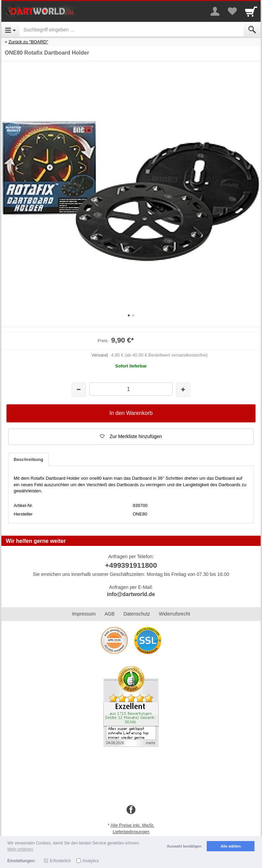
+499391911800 (131, 565)
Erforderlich (60, 861)
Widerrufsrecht (174, 614)
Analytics (91, 861)
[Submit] (252, 30)
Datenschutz (137, 614)
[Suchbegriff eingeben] (132, 30)
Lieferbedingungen (131, 832)
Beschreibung (28, 459)
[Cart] (251, 11)
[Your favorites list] (232, 11)
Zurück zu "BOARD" (28, 42)
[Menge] (131, 389)
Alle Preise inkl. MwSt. (133, 825)
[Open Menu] (10, 30)
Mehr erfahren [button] (20, 849)
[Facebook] (131, 810)
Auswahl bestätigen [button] (184, 846)
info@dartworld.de (131, 594)
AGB (110, 614)
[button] (131, 437)
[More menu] (215, 11)
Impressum (84, 614)
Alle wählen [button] (231, 846)
